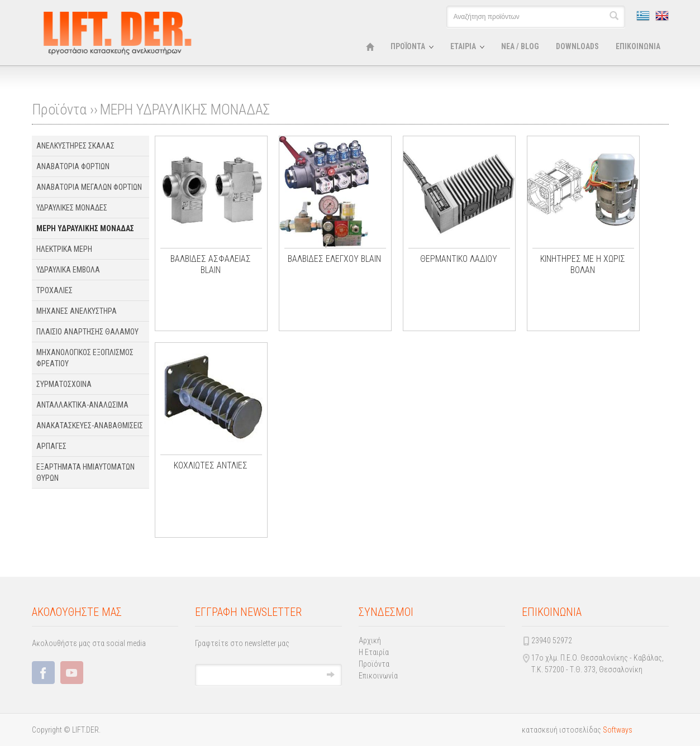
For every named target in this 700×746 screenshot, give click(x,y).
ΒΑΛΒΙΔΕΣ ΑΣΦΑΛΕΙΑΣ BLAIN (211, 264)
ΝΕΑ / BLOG (520, 46)
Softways (618, 730)
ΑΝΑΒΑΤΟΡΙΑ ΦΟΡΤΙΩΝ (73, 166)
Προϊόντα (374, 664)
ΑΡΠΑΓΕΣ (51, 446)
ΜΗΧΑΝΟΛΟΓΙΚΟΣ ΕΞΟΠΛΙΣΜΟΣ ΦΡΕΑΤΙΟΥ (85, 358)
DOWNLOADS (577, 46)
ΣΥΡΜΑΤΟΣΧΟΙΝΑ (64, 384)
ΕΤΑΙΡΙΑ (463, 46)
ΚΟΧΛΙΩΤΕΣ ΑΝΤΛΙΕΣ (211, 465)
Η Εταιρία (374, 652)
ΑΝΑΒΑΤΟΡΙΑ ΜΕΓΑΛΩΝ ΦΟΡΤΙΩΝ (89, 187)
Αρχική (370, 640)
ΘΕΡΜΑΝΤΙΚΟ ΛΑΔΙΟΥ (459, 259)
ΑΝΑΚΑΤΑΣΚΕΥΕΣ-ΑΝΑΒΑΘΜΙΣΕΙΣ (90, 425)
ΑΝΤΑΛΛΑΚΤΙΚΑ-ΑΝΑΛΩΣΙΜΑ (82, 405)
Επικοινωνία (378, 676)
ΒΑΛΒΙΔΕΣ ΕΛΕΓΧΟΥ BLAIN (334, 259)
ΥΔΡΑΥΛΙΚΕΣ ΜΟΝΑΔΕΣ (72, 208)
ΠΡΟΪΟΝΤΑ (408, 46)
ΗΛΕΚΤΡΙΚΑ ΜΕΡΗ (64, 249)
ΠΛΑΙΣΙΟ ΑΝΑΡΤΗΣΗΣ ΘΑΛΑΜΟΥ (87, 332)
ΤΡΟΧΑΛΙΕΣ (54, 290)
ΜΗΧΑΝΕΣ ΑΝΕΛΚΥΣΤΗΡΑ (77, 311)
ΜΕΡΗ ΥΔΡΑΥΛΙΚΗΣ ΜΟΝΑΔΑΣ (185, 109)
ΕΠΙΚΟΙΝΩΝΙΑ (638, 46)
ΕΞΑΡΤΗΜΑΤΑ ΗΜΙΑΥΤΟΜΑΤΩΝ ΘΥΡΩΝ (85, 472)
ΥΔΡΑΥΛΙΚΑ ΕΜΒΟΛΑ (68, 270)
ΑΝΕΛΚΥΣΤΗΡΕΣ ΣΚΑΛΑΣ (75, 146)
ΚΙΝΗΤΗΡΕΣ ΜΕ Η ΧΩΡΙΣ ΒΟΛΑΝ (583, 264)
